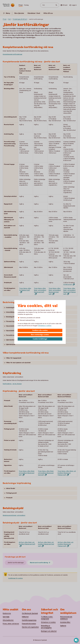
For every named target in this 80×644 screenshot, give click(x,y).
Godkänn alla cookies (40, 330)
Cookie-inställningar (40, 339)
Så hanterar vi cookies (45, 326)
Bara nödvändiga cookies (40, 335)
